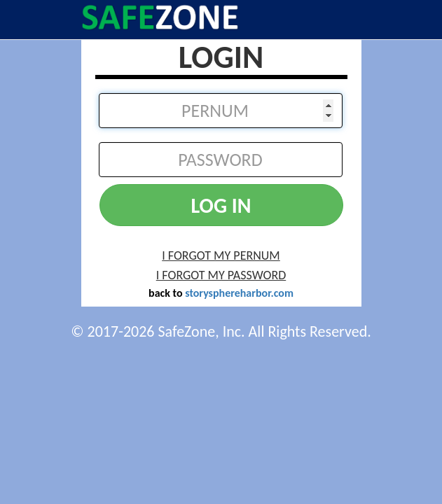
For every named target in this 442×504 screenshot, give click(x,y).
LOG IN (221, 205)
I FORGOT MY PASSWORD (221, 275)
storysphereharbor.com (239, 293)
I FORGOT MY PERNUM (221, 255)
